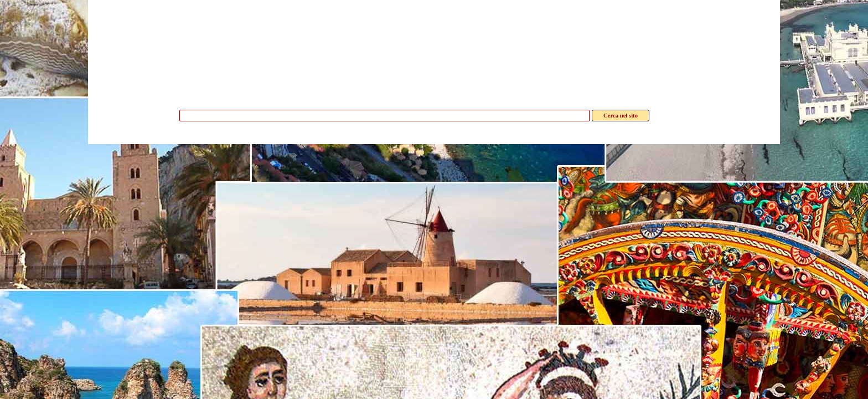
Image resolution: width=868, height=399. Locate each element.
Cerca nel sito (621, 116)
